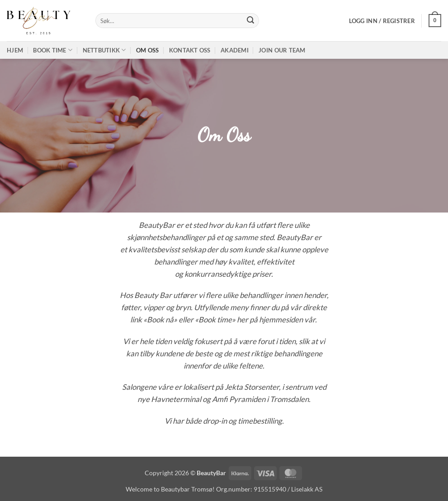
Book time (53, 50)
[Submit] (250, 21)
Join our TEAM (282, 50)
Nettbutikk (104, 50)
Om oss (148, 50)
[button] (382, 21)
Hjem (15, 50)
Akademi (235, 50)
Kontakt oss (190, 50)
